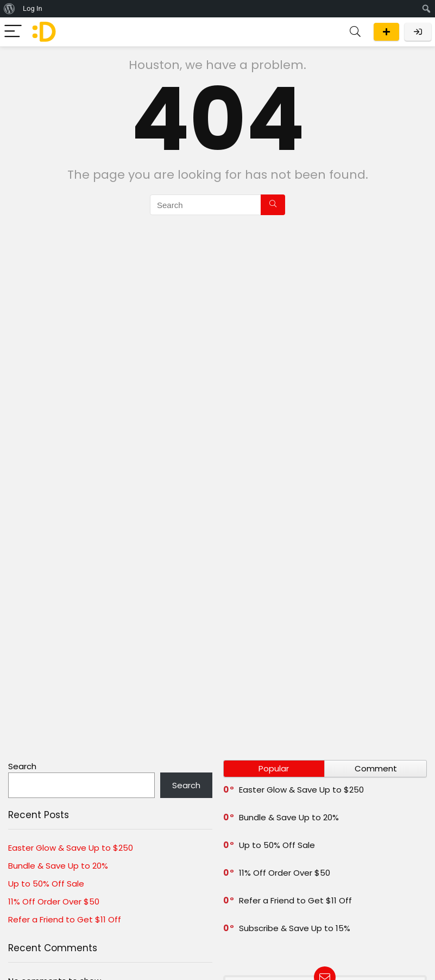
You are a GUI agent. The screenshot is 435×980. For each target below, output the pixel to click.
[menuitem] (10, 9)
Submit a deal (386, 32)
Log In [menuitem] (33, 8)
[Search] (355, 32)
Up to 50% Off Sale (46, 884)
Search (22, 766)
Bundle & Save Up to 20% (58, 866)
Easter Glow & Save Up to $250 (71, 848)
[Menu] (13, 32)
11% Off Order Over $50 (54, 902)
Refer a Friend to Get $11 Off (65, 919)
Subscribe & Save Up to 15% (295, 928)
